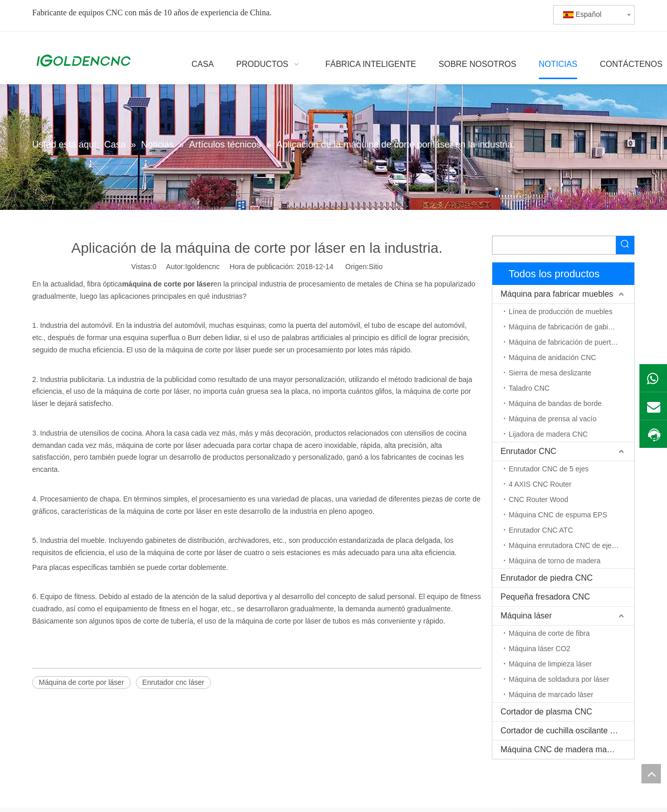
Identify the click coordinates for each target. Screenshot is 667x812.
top (651, 774)
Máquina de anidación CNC (552, 357)
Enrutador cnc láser (173, 682)
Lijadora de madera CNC (548, 434)
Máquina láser (526, 616)
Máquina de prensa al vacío (553, 419)
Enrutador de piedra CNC (547, 578)
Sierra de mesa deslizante (550, 373)
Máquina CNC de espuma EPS (558, 515)
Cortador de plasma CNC (546, 712)
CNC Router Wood (538, 499)
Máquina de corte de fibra (549, 633)
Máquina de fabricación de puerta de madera (571, 342)
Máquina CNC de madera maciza (561, 749)
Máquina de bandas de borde (555, 403)
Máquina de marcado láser (551, 695)
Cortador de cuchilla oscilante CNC (564, 731)
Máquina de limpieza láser (550, 664)
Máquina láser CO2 (540, 649)
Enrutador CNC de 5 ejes (549, 469)
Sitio (376, 267)
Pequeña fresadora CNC (545, 597)
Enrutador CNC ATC (541, 530)
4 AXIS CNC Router (540, 484)
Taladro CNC (529, 388)
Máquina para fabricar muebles (557, 294)
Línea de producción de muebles (561, 312)
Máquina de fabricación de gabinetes (567, 327)
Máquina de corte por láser (81, 682)
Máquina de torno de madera (555, 561)
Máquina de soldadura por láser (559, 679)
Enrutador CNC (528, 451)
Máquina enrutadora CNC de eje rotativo (571, 545)
